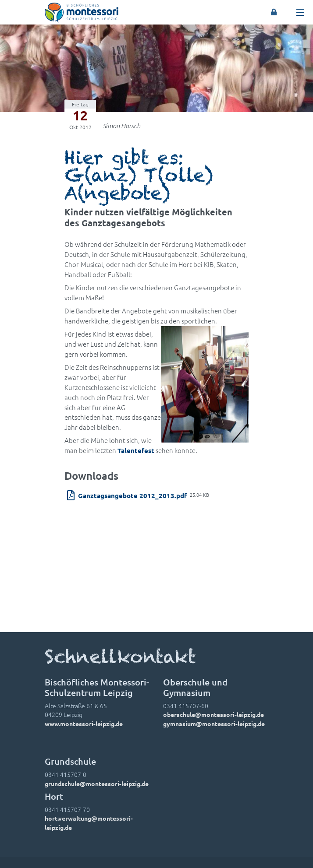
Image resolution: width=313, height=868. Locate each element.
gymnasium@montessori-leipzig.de (214, 724)
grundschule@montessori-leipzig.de (97, 784)
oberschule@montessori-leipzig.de (213, 714)
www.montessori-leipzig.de (84, 724)
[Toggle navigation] (300, 12)
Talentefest (136, 450)
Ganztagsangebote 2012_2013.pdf (132, 495)
